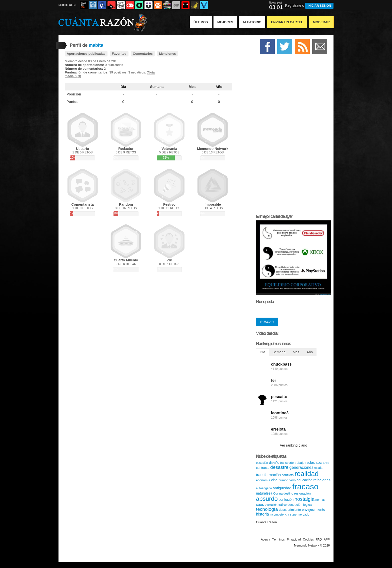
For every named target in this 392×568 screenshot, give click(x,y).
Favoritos (119, 54)
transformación (268, 475)
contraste (263, 468)
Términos (278, 540)
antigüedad (282, 488)
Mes (192, 87)
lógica (307, 505)
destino (288, 494)
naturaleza (264, 493)
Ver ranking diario (294, 445)
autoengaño (264, 488)
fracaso (305, 487)
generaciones (301, 467)
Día (123, 87)
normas (320, 500)
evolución (271, 505)
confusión (286, 500)
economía (263, 480)
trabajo (299, 463)
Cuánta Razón (266, 522)
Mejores (225, 22)
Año (219, 87)
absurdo (267, 499)
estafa (318, 468)
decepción (295, 505)
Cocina (278, 494)
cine (274, 480)
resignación (302, 493)
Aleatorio (252, 22)
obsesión (262, 463)
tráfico (283, 505)
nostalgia (304, 499)
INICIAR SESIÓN (319, 6)
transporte (287, 463)
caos (260, 504)
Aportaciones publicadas (86, 54)
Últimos (201, 22)
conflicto (288, 475)
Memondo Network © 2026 (312, 546)
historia (262, 514)
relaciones (322, 480)
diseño (274, 463)
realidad (306, 474)
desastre (279, 467)
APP (327, 540)
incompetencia (279, 515)
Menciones (167, 54)
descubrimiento (290, 510)
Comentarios (143, 54)
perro (292, 480)
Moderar (321, 22)
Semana (157, 87)
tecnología (267, 509)
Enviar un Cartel (287, 22)
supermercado (300, 515)
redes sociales (317, 462)
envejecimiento (313, 510)
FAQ (319, 540)
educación (304, 480)
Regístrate (293, 5)
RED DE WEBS (67, 5)
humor (283, 480)
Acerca (265, 540)
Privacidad (294, 540)
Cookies (308, 540)
